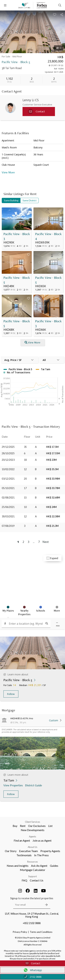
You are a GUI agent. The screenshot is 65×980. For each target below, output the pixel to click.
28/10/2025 (8, 453)
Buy (15, 826)
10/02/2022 (8, 469)
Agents (32, 837)
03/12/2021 (8, 479)
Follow (11, 694)
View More (8, 172)
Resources (32, 862)
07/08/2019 (8, 526)
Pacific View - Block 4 (48, 236)
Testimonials (24, 855)
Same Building (11, 200)
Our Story (11, 851)
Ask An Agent (39, 866)
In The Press (41, 855)
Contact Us (37, 880)
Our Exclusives (37, 826)
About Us (32, 847)
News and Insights (18, 866)
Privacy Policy (20, 932)
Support (32, 876)
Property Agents (50, 851)
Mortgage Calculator (33, 870)
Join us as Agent (42, 840)
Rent (23, 826)
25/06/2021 (8, 507)
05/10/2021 (8, 488)
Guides (54, 866)
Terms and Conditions (41, 932)
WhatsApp (32, 970)
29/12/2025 (8, 447)
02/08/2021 (8, 498)
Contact (33, 963)
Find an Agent (22, 840)
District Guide (34, 785)
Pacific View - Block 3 (17, 236)
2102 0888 (32, 977)
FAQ (24, 880)
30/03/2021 (8, 516)
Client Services (32, 822)
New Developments (33, 830)
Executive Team (28, 851)
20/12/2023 (8, 460)
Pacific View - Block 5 (17, 280)
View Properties (13, 785)
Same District (29, 200)
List (50, 826)
